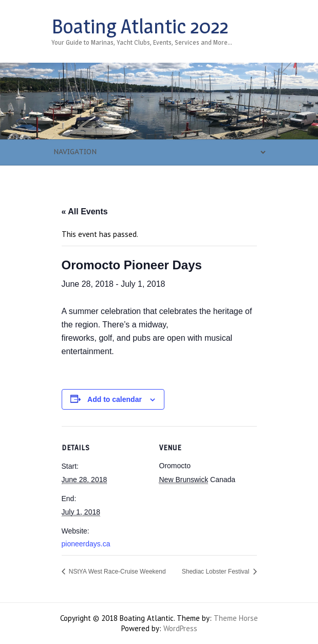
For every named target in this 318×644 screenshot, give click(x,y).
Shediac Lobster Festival (217, 572)
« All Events (85, 211)
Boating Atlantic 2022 (140, 26)
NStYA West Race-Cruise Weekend (117, 572)
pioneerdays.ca (86, 544)
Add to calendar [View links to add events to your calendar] (115, 399)
